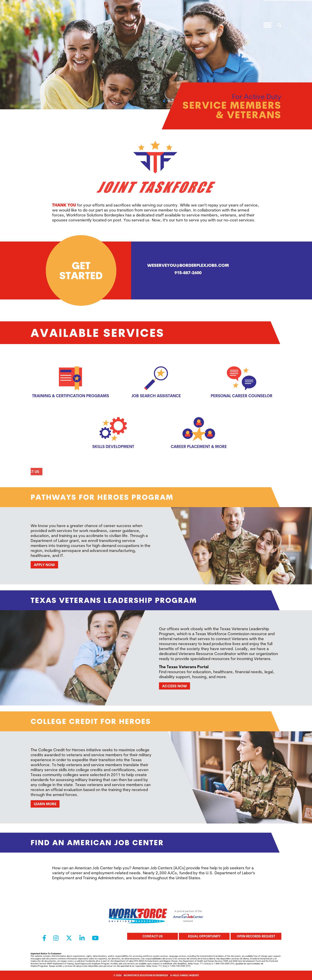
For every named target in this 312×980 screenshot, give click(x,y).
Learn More (45, 804)
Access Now (175, 686)
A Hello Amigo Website (184, 975)
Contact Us (153, 936)
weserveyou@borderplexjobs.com (188, 265)
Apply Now (44, 565)
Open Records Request (256, 936)
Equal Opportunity (204, 936)
